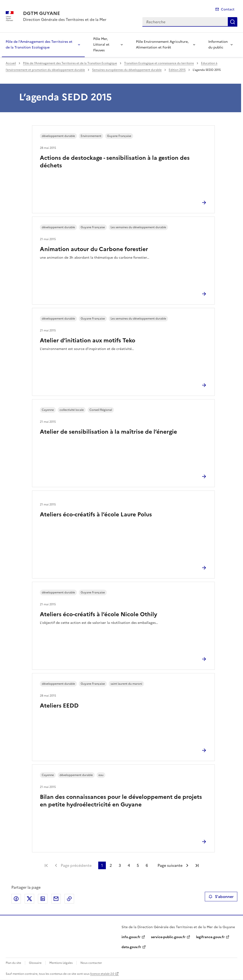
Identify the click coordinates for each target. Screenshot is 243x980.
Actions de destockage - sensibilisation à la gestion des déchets (115, 162)
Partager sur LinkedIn (43, 899)
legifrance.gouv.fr (210, 937)
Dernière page (197, 865)
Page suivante (170, 865)
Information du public (218, 45)
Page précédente (76, 865)
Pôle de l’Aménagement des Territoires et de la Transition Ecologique (39, 45)
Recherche (233, 22)
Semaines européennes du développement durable (127, 70)
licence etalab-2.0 (102, 974)
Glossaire (35, 963)
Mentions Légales (61, 963)
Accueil (11, 63)
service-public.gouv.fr (168, 937)
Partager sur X (29, 899)
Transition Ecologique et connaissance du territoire (159, 63)
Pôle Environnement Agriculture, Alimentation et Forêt (162, 45)
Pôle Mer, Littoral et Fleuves (101, 45)
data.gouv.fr (131, 947)
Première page (46, 865)
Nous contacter (91, 963)
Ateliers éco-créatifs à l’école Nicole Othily (98, 614)
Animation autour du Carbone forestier (94, 249)
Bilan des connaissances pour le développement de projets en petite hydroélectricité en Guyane (121, 801)
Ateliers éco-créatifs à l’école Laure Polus (96, 514)
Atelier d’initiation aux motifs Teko (88, 340)
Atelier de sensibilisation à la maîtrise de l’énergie (108, 432)
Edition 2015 (177, 70)
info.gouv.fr (131, 937)
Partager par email (56, 899)
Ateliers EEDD (59, 706)
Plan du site (13, 963)
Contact (228, 9)
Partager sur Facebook (16, 899)
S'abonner (221, 897)
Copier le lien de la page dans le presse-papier (69, 899)
